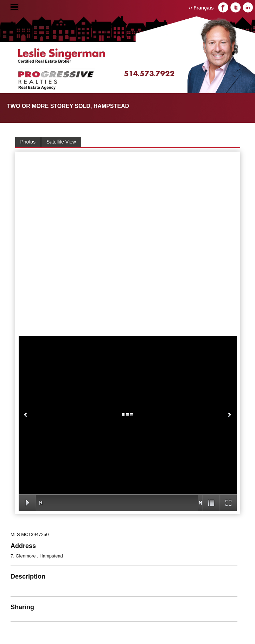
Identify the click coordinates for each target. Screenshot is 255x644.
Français (204, 8)
